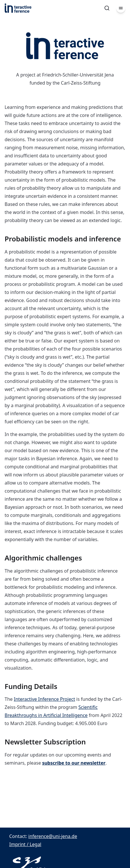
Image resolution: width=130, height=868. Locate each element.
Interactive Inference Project (44, 699)
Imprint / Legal (25, 844)
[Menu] (121, 8)
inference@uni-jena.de (53, 836)
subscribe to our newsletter (74, 763)
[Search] (107, 8)
